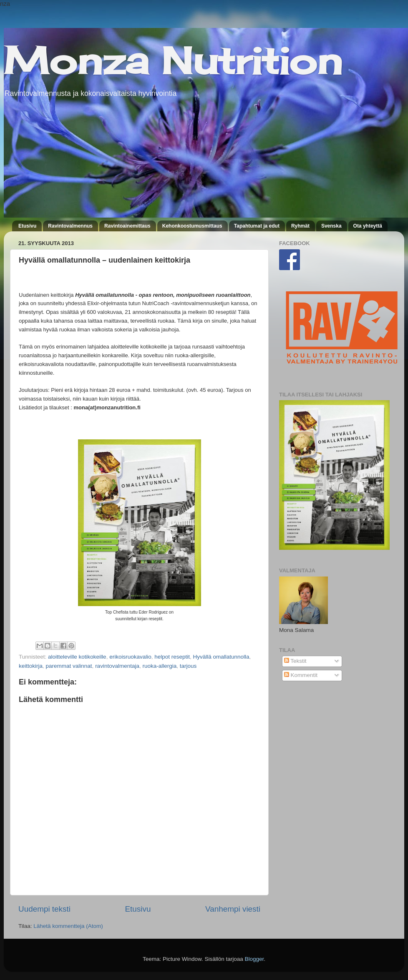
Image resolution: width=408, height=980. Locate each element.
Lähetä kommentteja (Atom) (68, 926)
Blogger (254, 959)
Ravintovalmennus (70, 226)
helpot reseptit (172, 657)
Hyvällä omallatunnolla (221, 657)
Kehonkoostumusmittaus (192, 226)
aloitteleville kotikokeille (77, 657)
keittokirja (31, 666)
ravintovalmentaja (117, 666)
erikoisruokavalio (130, 657)
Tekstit (295, 661)
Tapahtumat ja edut (257, 226)
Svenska (331, 226)
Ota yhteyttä (368, 226)
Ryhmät (300, 226)
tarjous (188, 666)
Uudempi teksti (44, 909)
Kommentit (301, 675)
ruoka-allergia (159, 666)
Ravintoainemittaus (127, 226)
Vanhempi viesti (233, 909)
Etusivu (27, 226)
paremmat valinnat (69, 666)
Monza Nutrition (173, 60)
